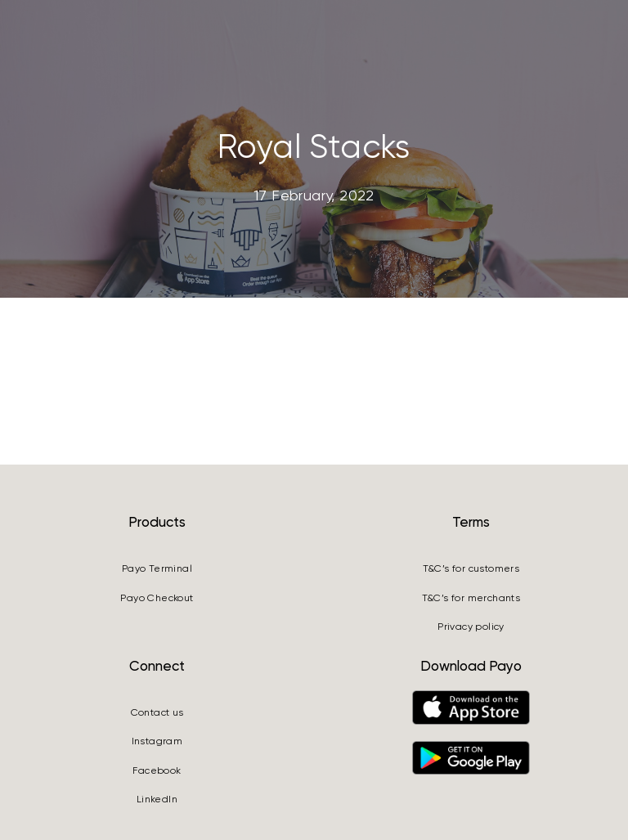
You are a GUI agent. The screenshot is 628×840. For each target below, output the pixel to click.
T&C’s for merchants (471, 598)
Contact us (157, 712)
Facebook (157, 770)
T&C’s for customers (471, 568)
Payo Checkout (157, 598)
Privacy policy (471, 627)
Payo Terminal (157, 568)
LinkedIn (157, 799)
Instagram (157, 741)
